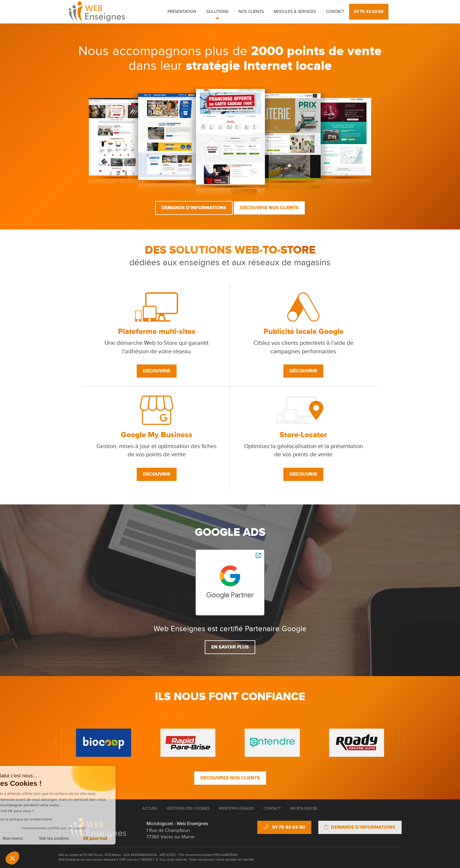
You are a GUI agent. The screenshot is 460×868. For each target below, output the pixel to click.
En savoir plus (230, 647)
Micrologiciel (304, 808)
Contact (335, 12)
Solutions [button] (217, 12)
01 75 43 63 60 (369, 12)
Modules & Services (295, 12)
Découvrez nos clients (230, 778)
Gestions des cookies (188, 808)
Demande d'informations (194, 208)
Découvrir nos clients (269, 208)
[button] (12, 858)
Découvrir (157, 371)
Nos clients (251, 12)
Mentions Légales (237, 808)
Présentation (182, 12)
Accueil (150, 808)
